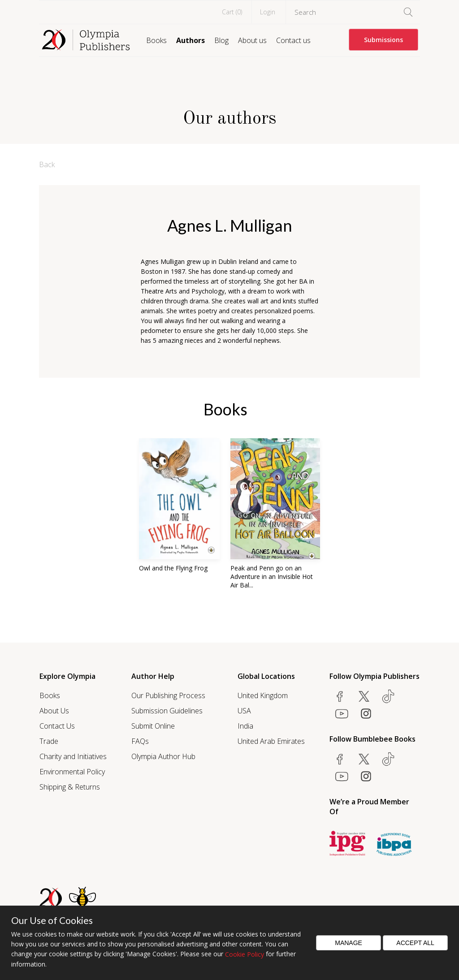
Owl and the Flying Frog (173, 568)
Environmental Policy (72, 772)
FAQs (140, 741)
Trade (49, 741)
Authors (191, 40)
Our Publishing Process (168, 695)
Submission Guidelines (167, 711)
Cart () (232, 12)
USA (244, 711)
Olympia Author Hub (163, 756)
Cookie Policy (245, 954)
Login (268, 12)
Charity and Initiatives (73, 756)
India (245, 726)
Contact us (293, 40)
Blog (221, 40)
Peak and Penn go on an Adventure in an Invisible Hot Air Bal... (272, 576)
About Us (54, 711)
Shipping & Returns (70, 787)
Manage (349, 943)
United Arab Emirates (271, 741)
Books (156, 40)
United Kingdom (263, 695)
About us (252, 40)
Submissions (383, 40)
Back (47, 164)
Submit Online (153, 726)
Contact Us (57, 726)
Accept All (415, 943)
